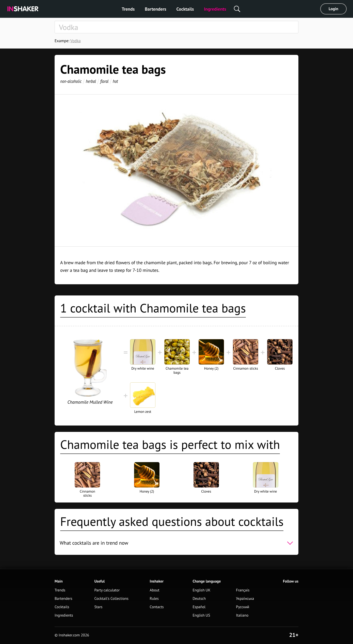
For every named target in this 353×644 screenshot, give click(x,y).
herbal (91, 81)
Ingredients (215, 9)
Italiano (242, 615)
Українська (245, 599)
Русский (243, 607)
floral (105, 81)
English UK (201, 590)
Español (199, 607)
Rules (154, 599)
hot (115, 81)
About (155, 590)
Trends (128, 9)
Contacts (157, 607)
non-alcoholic (71, 81)
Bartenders (155, 9)
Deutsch (199, 599)
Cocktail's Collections (111, 599)
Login (333, 9)
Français (243, 590)
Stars (98, 607)
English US (201, 615)
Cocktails (185, 9)
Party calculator (107, 590)
